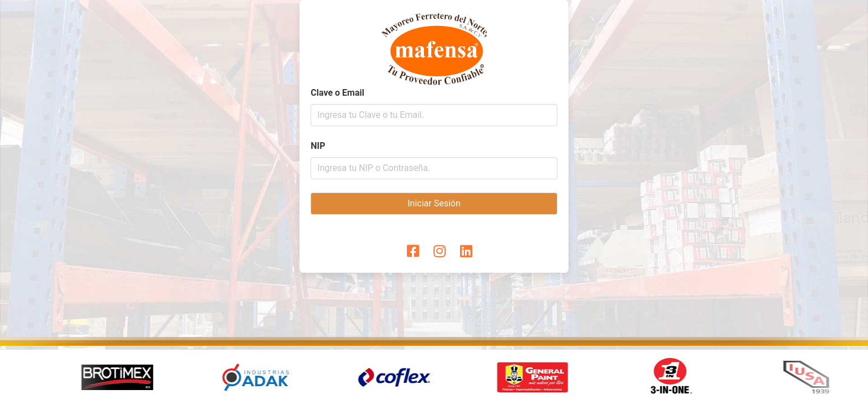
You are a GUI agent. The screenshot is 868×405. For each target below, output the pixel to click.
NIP (318, 146)
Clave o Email (337, 93)
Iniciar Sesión (434, 203)
